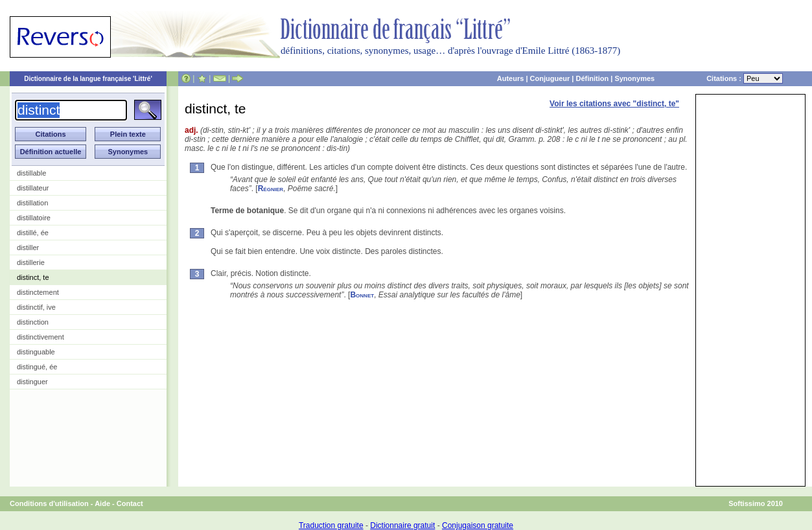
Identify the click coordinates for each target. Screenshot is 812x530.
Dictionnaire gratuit (402, 525)
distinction (33, 322)
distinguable (36, 352)
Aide (102, 503)
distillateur (33, 188)
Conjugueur (550, 78)
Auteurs (511, 78)
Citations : (745, 78)
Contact (130, 503)
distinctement (38, 292)
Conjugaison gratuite (478, 525)
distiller (28, 248)
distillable (31, 173)
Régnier (271, 189)
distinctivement (41, 337)
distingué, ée (37, 367)
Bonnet (362, 295)
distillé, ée (33, 233)
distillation (32, 203)
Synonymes (634, 78)
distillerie (31, 262)
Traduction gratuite (331, 525)
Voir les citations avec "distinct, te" (614, 104)
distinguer (32, 382)
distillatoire (34, 218)
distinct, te (33, 277)
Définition (592, 78)
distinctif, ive (36, 307)
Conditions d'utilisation (49, 503)
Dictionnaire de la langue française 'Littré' (88, 79)
